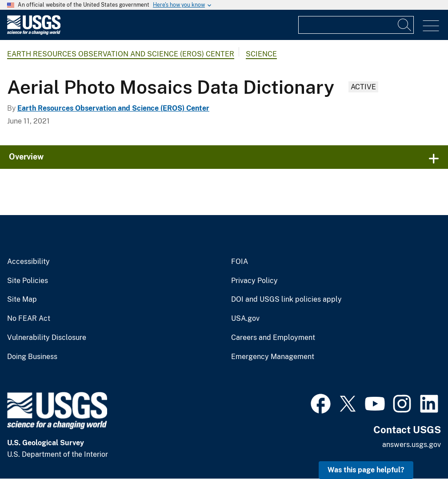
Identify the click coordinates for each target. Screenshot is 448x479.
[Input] (356, 25)
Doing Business (32, 357)
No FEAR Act (29, 319)
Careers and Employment (273, 338)
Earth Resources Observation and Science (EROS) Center (121, 54)
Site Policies (28, 281)
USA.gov (245, 319)
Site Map (22, 299)
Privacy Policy (254, 281)
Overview (26, 157)
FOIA (240, 262)
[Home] (34, 33)
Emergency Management (273, 357)
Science (261, 54)
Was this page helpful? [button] (366, 470)
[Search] (405, 25)
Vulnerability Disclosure (47, 338)
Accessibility (28, 262)
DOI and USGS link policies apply (286, 299)
